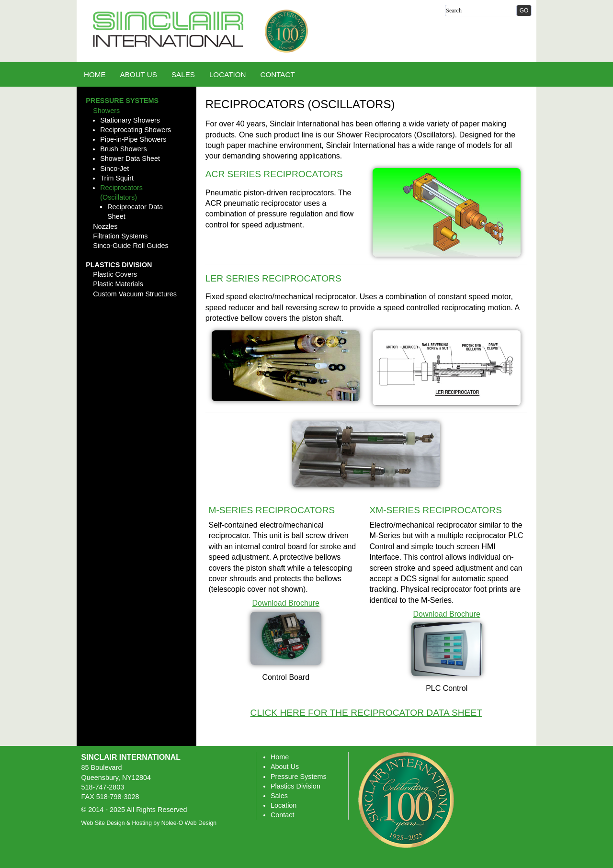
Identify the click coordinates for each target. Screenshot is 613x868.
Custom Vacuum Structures (135, 294)
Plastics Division (119, 265)
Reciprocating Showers (136, 130)
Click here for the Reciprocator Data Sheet (366, 713)
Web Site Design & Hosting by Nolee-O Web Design (149, 823)
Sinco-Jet (114, 169)
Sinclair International (131, 757)
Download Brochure (286, 603)
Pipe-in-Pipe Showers (133, 139)
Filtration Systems (120, 236)
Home (280, 757)
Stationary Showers (130, 120)
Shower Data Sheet (130, 158)
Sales (279, 796)
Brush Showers (124, 149)
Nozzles (105, 226)
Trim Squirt (117, 178)
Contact (283, 815)
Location (284, 805)
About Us (285, 767)
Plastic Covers (115, 274)
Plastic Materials (118, 284)
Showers (106, 111)
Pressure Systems (122, 101)
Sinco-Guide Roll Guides (131, 246)
